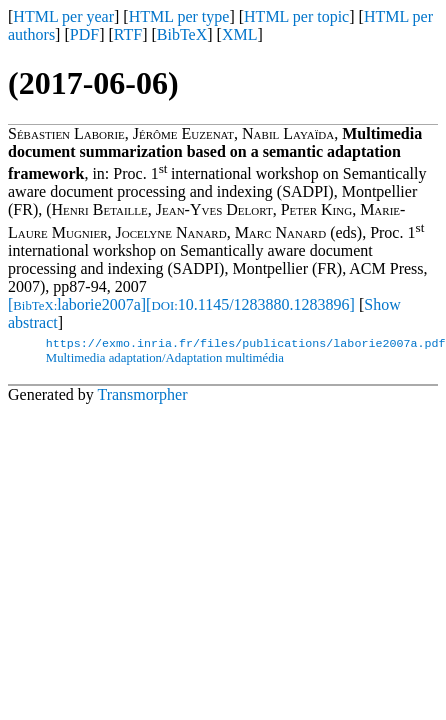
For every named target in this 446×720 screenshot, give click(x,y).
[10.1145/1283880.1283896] (250, 304)
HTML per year (63, 16)
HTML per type (179, 16)
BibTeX (182, 34)
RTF (128, 34)
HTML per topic (296, 16)
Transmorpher (142, 396)
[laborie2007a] (77, 304)
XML (240, 34)
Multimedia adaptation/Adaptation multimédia (165, 360)
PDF (84, 34)
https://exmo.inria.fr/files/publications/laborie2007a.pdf (246, 345)
